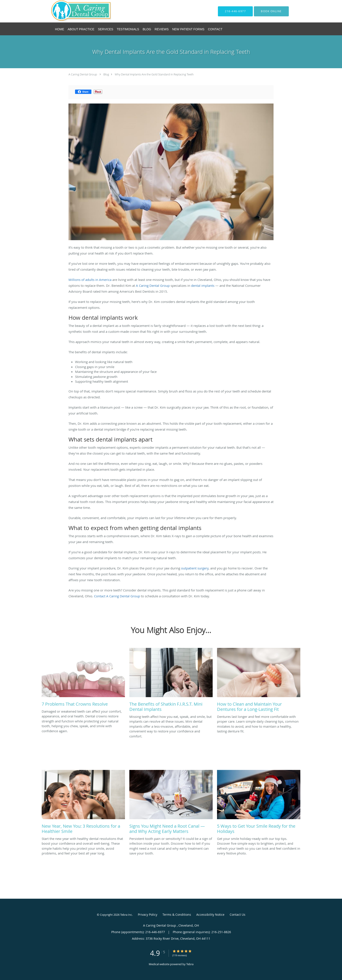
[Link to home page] (75, 11)
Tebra (190, 964)
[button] (271, 11)
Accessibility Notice (210, 915)
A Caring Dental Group (83, 74)
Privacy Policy (148, 915)
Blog (106, 74)
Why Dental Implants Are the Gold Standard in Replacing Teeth (154, 74)
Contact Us (238, 915)
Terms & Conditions (177, 915)
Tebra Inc (126, 915)
